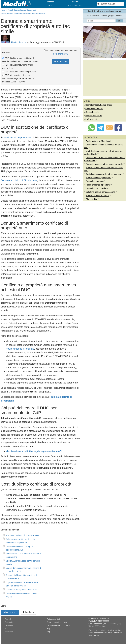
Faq (48, 632)
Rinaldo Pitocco (18, 42)
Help (49, 629)
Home (3, 10)
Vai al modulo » (60, 61)
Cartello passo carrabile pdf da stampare (104, 174)
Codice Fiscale (92, 112)
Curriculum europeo (95, 181)
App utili (8, 619)
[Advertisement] (105, 78)
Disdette (51, 2)
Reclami (76, 2)
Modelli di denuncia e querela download (22, 10)
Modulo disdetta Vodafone (97, 196)
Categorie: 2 (10, 625)
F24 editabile (92, 199)
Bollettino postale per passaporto (100, 192)
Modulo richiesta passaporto (98, 178)
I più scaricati (91, 119)
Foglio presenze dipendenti (98, 185)
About (7, 629)
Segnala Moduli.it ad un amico (99, 105)
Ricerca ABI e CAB (94, 116)
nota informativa (61, 54)
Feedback (28, 612)
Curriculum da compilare (97, 188)
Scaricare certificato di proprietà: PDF (22, 535)
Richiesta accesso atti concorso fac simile (104, 164)
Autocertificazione (76, 6)
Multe (51, 6)
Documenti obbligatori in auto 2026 (21, 590)
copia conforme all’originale (20, 349)
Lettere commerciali (94, 109)
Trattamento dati (53, 619)
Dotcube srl (104, 619)
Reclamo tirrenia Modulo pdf (98, 141)
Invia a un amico (10, 612)
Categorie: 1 (10, 622)
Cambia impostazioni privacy (58, 625)
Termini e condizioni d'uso (57, 622)
